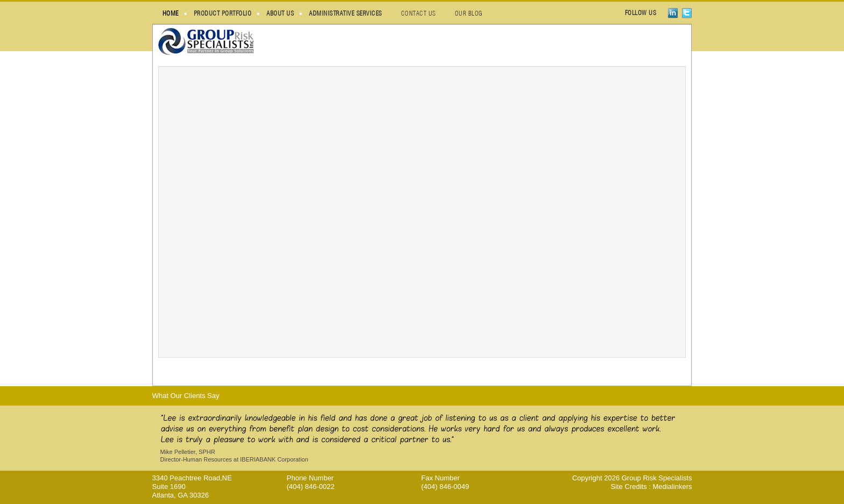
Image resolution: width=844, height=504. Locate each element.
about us (280, 13)
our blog (469, 13)
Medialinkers (673, 487)
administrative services (346, 13)
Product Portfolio (223, 13)
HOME (171, 13)
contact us (419, 13)
